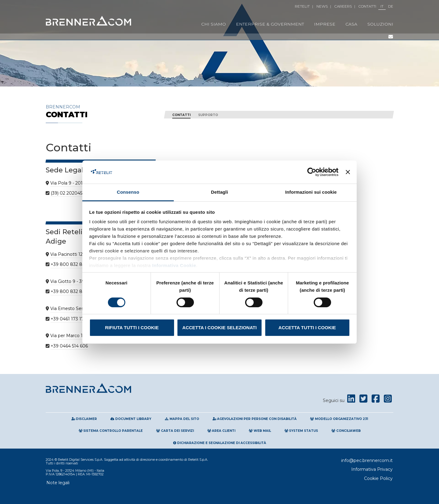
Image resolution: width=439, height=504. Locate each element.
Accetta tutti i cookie (307, 328)
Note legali (58, 483)
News (322, 6)
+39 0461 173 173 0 (71, 319)
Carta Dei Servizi (175, 431)
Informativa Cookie (174, 265)
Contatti (367, 6)
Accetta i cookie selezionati (220, 328)
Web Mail (260, 431)
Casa (351, 24)
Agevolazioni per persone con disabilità (255, 419)
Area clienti (221, 431)
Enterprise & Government (270, 24)
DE (391, 6)
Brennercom (101, 111)
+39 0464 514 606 (69, 346)
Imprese (325, 24)
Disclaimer (84, 419)
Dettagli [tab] (220, 192)
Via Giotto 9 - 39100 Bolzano (81, 281)
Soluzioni (380, 24)
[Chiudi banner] (348, 172)
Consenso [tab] (128, 192)
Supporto (208, 115)
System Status (301, 431)
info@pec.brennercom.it (367, 460)
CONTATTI (181, 115)
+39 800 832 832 (69, 264)
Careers (343, 6)
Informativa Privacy (372, 469)
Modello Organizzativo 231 (339, 419)
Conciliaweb (346, 431)
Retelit (302, 6)
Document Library (131, 419)
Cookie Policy (378, 478)
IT (382, 6)
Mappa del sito (182, 419)
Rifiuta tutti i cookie (132, 328)
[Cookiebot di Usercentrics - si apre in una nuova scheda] (312, 172)
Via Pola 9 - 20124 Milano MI (80, 183)
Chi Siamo (214, 24)
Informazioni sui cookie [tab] (311, 192)
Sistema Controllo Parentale (111, 431)
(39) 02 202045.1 (68, 193)
